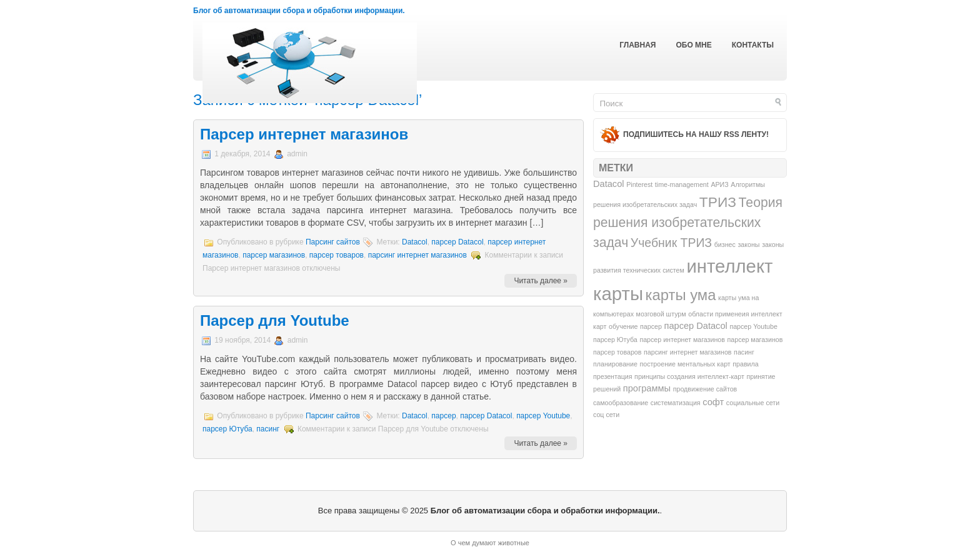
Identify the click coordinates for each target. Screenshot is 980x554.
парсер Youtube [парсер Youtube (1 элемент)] (753, 326)
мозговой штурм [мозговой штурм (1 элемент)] (661, 314)
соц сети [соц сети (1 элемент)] (606, 415)
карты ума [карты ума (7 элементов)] (681, 295)
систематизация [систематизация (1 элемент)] (676, 403)
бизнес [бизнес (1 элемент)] (725, 244)
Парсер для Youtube (275, 320)
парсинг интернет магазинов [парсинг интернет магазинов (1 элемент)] (687, 352)
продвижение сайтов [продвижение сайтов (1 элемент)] (705, 389)
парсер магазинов (274, 255)
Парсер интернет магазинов (304, 134)
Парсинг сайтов (333, 242)
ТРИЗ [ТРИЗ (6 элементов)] (718, 202)
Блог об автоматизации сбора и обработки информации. (299, 11)
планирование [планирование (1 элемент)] (615, 364)
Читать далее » (541, 281)
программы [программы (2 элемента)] (647, 388)
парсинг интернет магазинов (417, 255)
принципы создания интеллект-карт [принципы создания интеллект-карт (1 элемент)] (689, 376)
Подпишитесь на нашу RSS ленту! (696, 134)
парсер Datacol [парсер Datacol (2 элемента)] (695, 326)
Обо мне (693, 45)
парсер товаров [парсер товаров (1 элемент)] (617, 352)
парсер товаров (337, 255)
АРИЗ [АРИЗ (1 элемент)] (719, 184)
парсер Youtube (543, 416)
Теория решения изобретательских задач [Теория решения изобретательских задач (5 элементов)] (688, 222)
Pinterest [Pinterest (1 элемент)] (639, 184)
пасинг (268, 429)
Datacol (415, 242)
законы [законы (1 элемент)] (748, 244)
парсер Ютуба (227, 429)
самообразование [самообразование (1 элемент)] (621, 403)
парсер (443, 416)
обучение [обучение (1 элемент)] (623, 326)
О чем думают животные (490, 543)
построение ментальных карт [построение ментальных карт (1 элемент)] (685, 364)
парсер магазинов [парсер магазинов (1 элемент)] (755, 340)
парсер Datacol (457, 242)
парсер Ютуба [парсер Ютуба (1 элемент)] (615, 340)
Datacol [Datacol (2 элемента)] (609, 184)
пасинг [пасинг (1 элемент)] (744, 352)
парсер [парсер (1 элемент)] (651, 326)
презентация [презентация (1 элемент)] (612, 376)
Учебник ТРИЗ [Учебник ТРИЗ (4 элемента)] (671, 243)
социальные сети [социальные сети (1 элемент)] (753, 403)
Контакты (753, 45)
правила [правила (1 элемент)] (745, 364)
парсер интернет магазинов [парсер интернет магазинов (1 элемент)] (682, 340)
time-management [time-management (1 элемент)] (682, 184)
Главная (637, 45)
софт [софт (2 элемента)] (713, 402)
